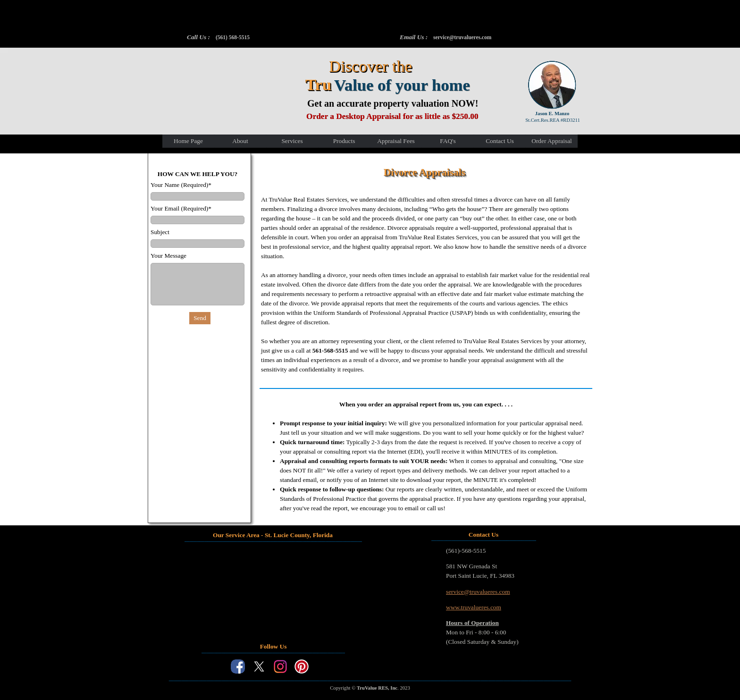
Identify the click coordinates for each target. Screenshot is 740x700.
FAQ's (448, 141)
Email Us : (414, 37)
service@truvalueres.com (462, 37)
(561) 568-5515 (233, 37)
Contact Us (500, 141)
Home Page (188, 141)
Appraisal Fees (396, 141)
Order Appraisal (552, 141)
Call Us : (198, 37)
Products (344, 141)
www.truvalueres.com (474, 607)
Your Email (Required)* (181, 208)
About (240, 141)
